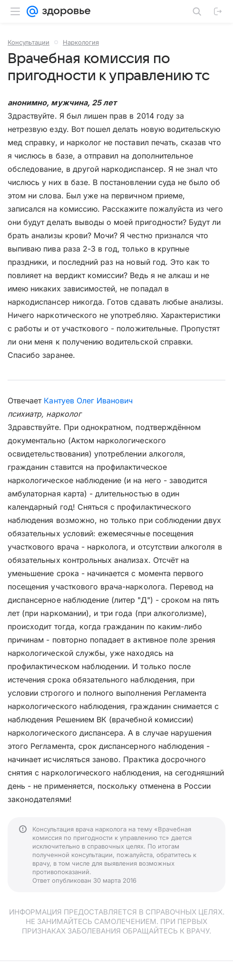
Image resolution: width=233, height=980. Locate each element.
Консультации (29, 42)
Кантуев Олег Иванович (88, 401)
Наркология (81, 42)
